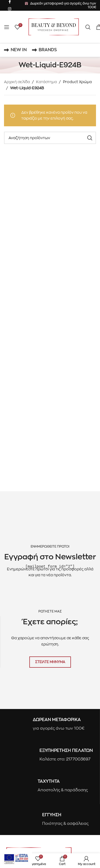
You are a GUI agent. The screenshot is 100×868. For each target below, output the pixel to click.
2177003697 (78, 759)
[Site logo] (53, 27)
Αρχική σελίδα (17, 82)
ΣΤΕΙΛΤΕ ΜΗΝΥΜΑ (50, 662)
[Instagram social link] (10, 9)
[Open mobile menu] (7, 27)
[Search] (88, 27)
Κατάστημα (46, 82)
